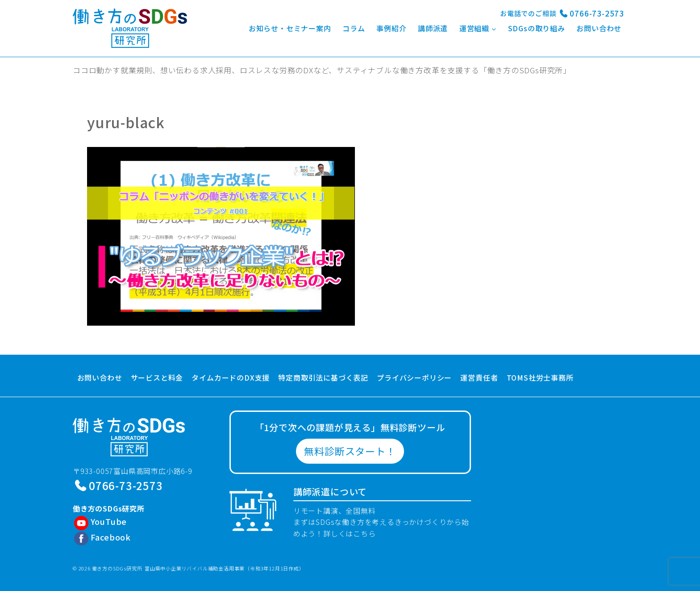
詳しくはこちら (350, 533)
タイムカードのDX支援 (231, 377)
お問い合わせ (599, 28)
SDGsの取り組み (537, 28)
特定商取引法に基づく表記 (323, 377)
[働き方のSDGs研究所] (130, 28)
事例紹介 (391, 28)
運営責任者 (479, 377)
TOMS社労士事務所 (540, 377)
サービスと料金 (157, 377)
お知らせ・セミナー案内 (290, 28)
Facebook (111, 537)
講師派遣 (433, 28)
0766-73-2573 (597, 13)
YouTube (109, 521)
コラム (354, 28)
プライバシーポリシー (414, 377)
